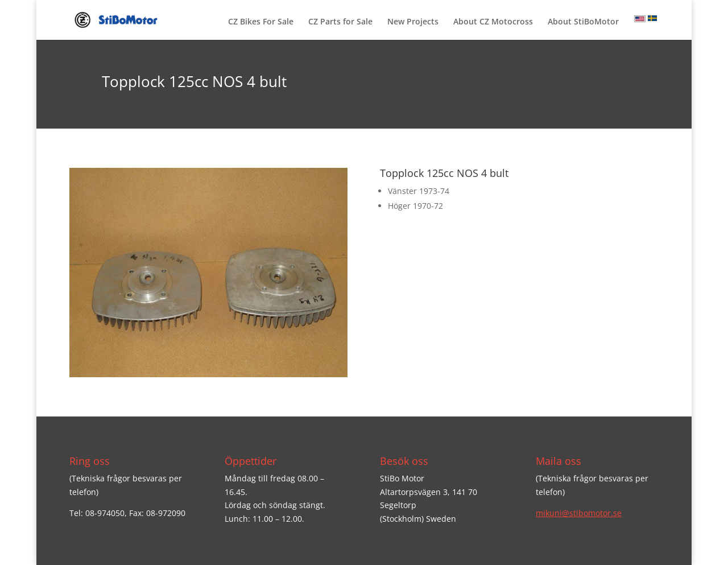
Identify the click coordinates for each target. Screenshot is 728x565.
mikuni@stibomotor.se (579, 513)
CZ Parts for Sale (340, 22)
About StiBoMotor (583, 22)
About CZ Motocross (493, 22)
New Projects (413, 22)
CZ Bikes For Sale (261, 22)
